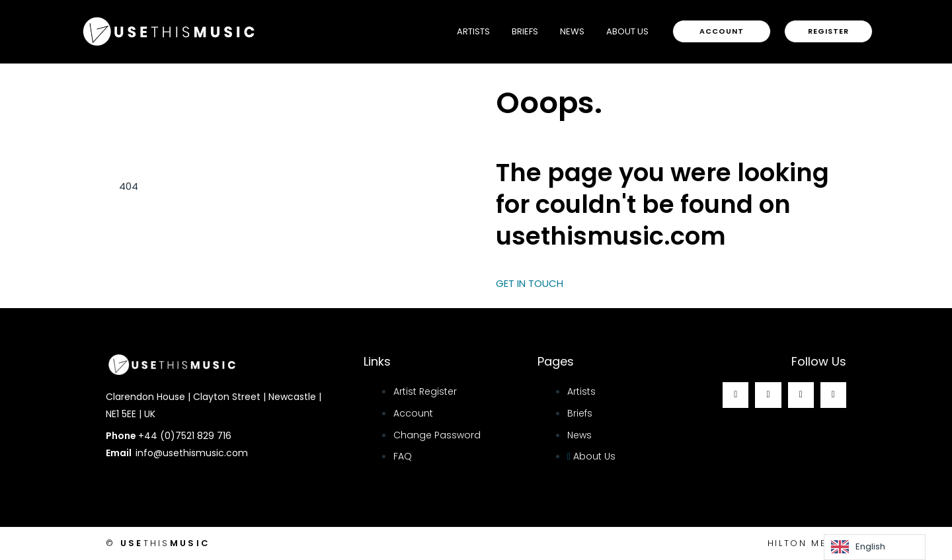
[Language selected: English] (875, 547)
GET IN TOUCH (530, 283)
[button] (722, 31)
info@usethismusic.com (192, 453)
